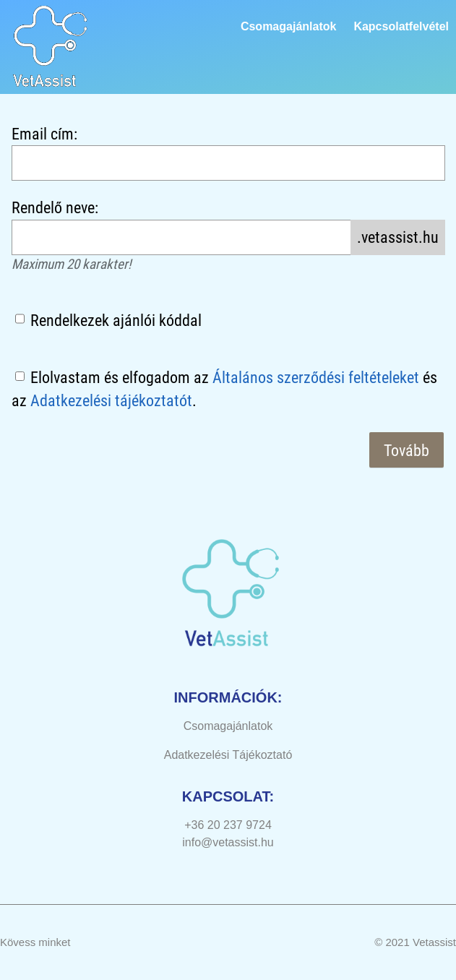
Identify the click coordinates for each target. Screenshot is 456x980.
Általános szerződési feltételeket (316, 377)
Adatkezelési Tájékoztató (228, 755)
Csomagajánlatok (288, 26)
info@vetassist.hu (228, 842)
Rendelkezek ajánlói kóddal (116, 320)
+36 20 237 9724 (228, 825)
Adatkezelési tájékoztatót (111, 400)
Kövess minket (35, 942)
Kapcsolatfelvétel (401, 26)
